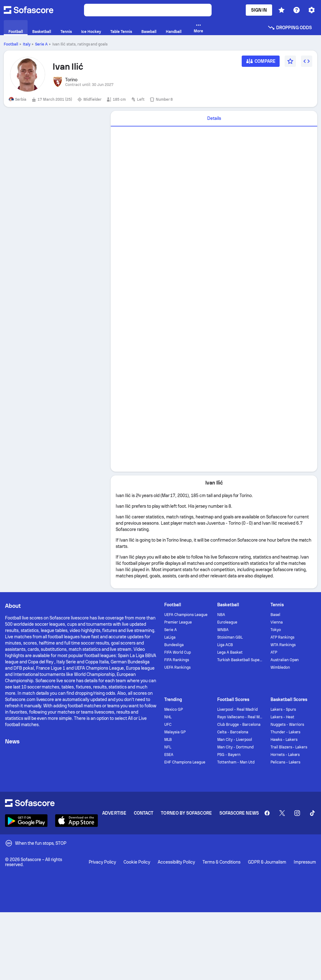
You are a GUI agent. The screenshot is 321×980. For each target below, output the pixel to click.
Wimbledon (280, 667)
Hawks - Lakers (284, 740)
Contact (144, 813)
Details (214, 118)
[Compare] (261, 63)
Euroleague (227, 622)
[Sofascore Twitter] (282, 813)
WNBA (223, 630)
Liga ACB (225, 645)
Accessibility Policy (176, 862)
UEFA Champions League (186, 615)
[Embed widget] (307, 61)
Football (11, 44)
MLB (168, 740)
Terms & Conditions (221, 862)
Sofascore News (239, 813)
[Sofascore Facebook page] (267, 813)
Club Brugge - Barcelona (239, 725)
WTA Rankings (283, 645)
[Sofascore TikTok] (312, 813)
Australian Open (285, 660)
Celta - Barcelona (233, 732)
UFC (168, 725)
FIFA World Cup (178, 652)
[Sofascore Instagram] (297, 813)
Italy (27, 44)
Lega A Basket (230, 652)
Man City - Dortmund (235, 747)
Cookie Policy (137, 862)
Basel (275, 615)
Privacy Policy (103, 862)
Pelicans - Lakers (286, 762)
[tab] (214, 119)
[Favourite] (290, 61)
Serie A (41, 44)
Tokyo (276, 630)
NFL (168, 747)
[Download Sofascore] (26, 821)
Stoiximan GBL (230, 637)
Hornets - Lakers (285, 755)
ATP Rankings (282, 637)
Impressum (305, 862)
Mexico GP (174, 710)
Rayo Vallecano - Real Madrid (240, 717)
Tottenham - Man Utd (236, 762)
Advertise (114, 813)
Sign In (259, 10)
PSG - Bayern (229, 755)
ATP (274, 652)
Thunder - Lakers (286, 732)
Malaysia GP (175, 732)
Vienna (277, 622)
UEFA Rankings (177, 667)
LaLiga (170, 637)
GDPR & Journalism (267, 862)
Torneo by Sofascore (186, 813)
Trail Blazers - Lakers (289, 747)
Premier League (178, 622)
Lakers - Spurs (283, 710)
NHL (168, 717)
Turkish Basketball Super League (240, 660)
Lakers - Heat (282, 717)
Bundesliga (174, 645)
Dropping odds (290, 28)
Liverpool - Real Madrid (237, 710)
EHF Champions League (185, 762)
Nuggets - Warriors (287, 725)
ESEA (169, 755)
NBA (221, 615)
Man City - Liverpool (235, 740)
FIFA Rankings (177, 660)
